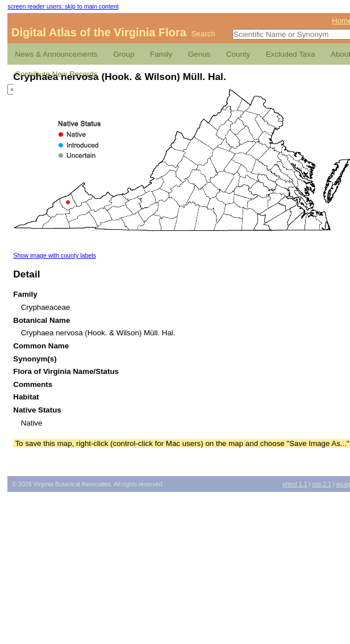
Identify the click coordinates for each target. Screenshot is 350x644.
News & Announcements (56, 54)
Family (161, 54)
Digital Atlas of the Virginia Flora (99, 32)
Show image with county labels (55, 255)
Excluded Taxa (290, 54)
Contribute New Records (56, 74)
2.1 (322, 484)
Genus (199, 54)
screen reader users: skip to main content (63, 6)
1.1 (295, 484)
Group (124, 54)
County (238, 54)
